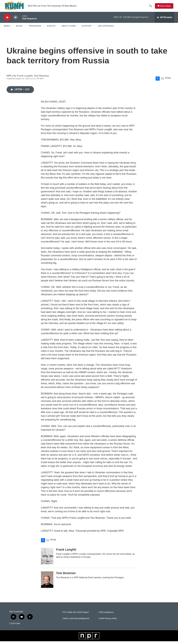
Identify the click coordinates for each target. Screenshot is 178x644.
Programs (35, 29)
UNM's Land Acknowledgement (76, 621)
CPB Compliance (106, 615)
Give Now (166, 7)
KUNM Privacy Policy (108, 621)
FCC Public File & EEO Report (76, 615)
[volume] (16, 20)
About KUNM (69, 29)
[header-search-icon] (151, 7)
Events (51, 29)
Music (20, 29)
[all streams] (164, 20)
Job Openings (106, 29)
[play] (7, 20)
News (7, 29)
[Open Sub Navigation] (12, 29)
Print (168, 80)
